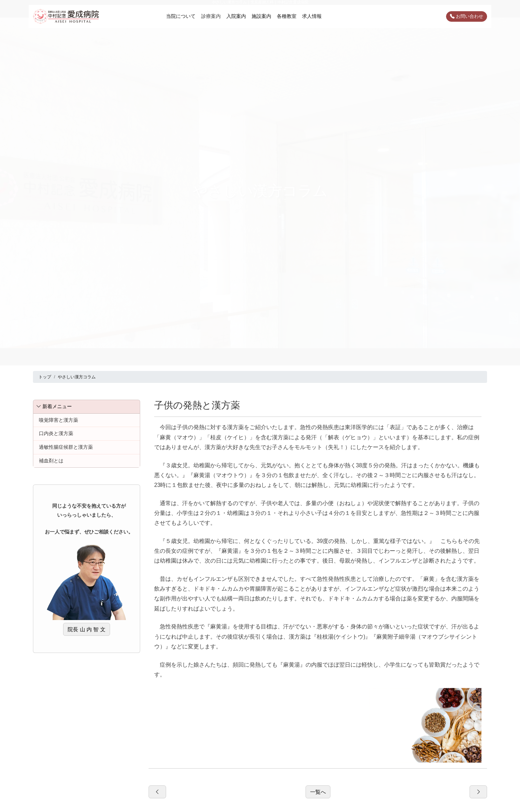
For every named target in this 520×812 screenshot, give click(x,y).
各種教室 (287, 16)
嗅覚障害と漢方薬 (59, 420)
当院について (181, 16)
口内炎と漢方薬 (56, 433)
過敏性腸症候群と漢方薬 (66, 447)
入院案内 (236, 16)
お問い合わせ (467, 16)
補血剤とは (51, 461)
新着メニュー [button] (54, 406)
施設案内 (261, 16)
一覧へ (318, 792)
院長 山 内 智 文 (86, 629)
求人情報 (312, 16)
